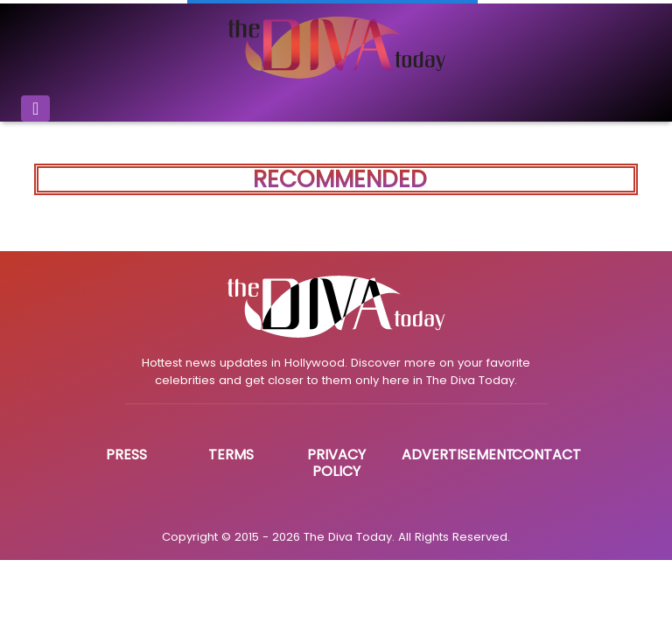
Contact (546, 455)
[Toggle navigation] (35, 108)
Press (126, 455)
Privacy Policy (336, 463)
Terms (231, 455)
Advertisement (458, 455)
